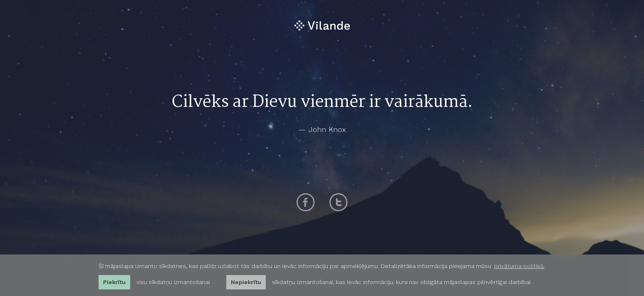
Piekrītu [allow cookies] (114, 282)
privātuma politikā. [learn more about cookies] (519, 266)
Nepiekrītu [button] (246, 282)
